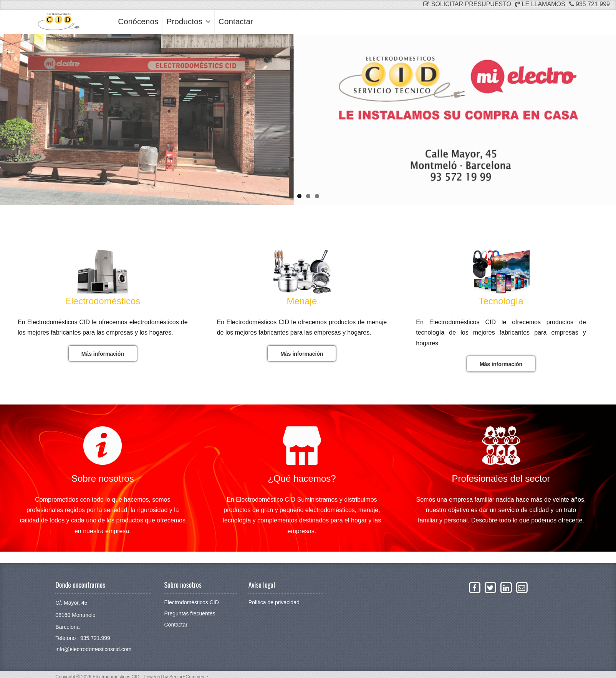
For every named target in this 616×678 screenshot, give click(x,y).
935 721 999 (590, 4)
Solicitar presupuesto (467, 4)
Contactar (236, 21)
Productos (188, 21)
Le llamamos (540, 4)
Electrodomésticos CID (191, 602)
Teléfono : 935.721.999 (83, 638)
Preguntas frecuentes (190, 613)
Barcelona (67, 627)
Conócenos (138, 21)
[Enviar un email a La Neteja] (522, 587)
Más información (103, 354)
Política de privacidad (274, 602)
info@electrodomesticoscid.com (93, 649)
